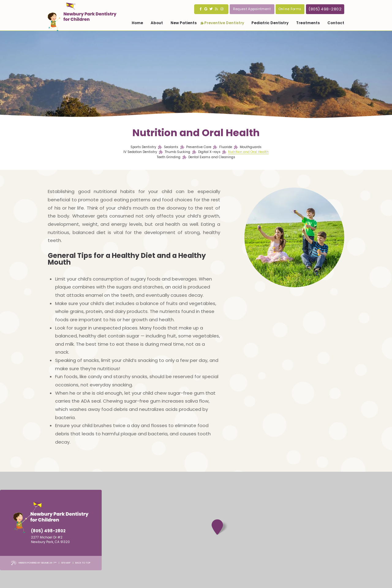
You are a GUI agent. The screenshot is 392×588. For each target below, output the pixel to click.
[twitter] (211, 9)
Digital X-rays (209, 152)
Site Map (66, 563)
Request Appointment (252, 9)
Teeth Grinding (169, 157)
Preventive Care (199, 147)
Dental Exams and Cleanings (212, 157)
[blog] (216, 9)
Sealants (171, 147)
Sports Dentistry (143, 147)
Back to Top (83, 563)
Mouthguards (251, 147)
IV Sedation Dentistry (140, 152)
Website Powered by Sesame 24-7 (34, 563)
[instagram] (222, 9)
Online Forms (290, 9)
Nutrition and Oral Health (248, 152)
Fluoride (226, 147)
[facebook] (201, 9)
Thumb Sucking (177, 152)
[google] (206, 9)
